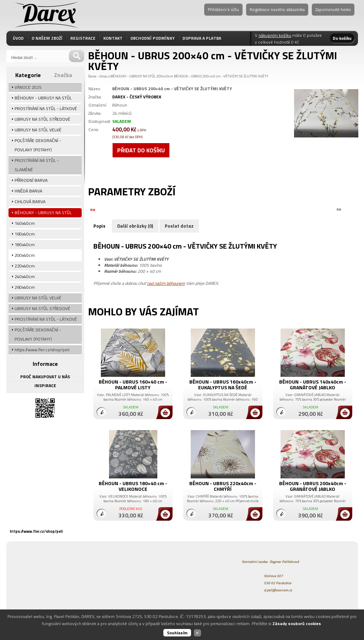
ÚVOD (18, 38)
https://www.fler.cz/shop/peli (36, 531)
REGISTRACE (83, 38)
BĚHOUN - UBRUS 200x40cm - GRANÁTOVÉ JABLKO (313, 486)
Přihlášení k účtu (223, 9)
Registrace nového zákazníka (277, 9)
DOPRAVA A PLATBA (202, 38)
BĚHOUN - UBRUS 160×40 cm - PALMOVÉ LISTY (133, 384)
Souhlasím (177, 633)
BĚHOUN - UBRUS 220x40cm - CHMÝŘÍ (223, 486)
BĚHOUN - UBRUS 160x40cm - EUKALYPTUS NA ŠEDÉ (223, 384)
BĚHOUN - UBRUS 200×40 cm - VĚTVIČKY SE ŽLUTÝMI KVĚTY (221, 76)
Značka (63, 75)
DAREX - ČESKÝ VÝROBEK (137, 97)
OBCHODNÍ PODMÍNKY (153, 38)
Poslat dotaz (179, 226)
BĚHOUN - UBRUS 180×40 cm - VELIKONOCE (133, 486)
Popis (99, 226)
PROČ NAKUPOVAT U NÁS (45, 377)
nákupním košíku (275, 35)
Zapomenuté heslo (333, 9)
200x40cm (165, 76)
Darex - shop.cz (99, 76)
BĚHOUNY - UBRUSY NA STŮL (133, 76)
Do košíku (342, 38)
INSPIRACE (45, 386)
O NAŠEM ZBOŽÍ (47, 38)
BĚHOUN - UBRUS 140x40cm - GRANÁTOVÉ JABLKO (313, 384)
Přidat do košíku (141, 150)
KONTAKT (113, 38)
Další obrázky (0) (135, 226)
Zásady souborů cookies (297, 623)
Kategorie (28, 75)
